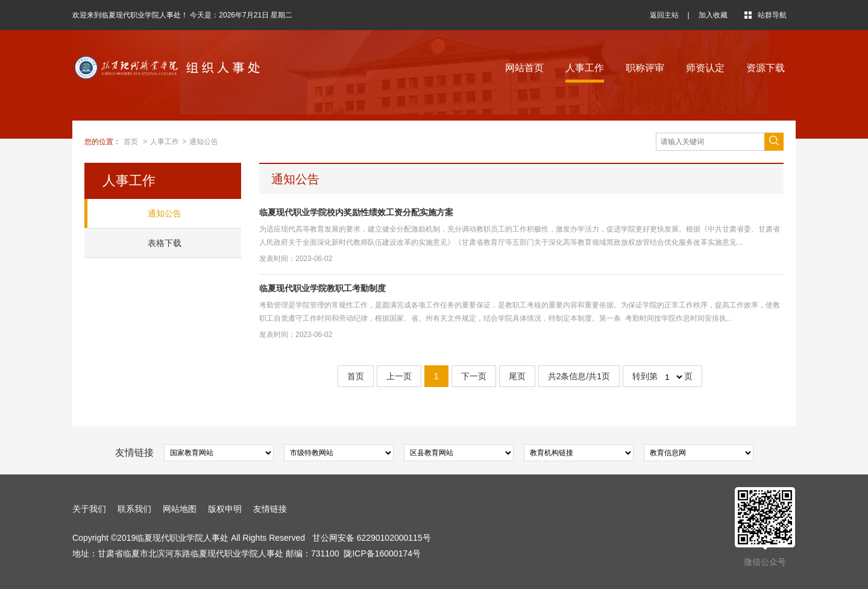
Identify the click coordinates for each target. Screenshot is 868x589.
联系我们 (134, 509)
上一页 (399, 376)
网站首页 (524, 68)
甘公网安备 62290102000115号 (372, 538)
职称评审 (645, 68)
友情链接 (270, 509)
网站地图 (180, 509)
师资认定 (705, 68)
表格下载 (165, 243)
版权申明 (225, 509)
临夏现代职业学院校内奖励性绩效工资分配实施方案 (356, 212)
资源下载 (766, 68)
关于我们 (89, 509)
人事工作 (585, 68)
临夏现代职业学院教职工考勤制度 (322, 288)
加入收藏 (713, 15)
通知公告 (204, 142)
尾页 (517, 376)
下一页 (474, 376)
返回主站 (664, 15)
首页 (131, 142)
